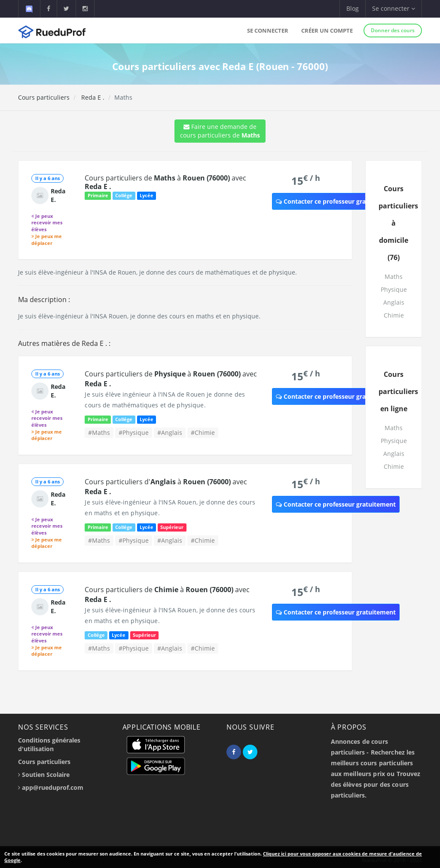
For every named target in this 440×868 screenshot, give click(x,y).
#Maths (99, 432)
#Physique (134, 432)
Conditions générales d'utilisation (49, 744)
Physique (394, 289)
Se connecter (268, 31)
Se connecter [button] (394, 8)
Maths (394, 277)
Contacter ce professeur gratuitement (336, 201)
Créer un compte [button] (327, 31)
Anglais (394, 302)
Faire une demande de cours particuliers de (220, 131)
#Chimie (203, 432)
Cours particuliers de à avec (165, 182)
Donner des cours (393, 30)
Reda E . (92, 97)
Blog (353, 8)
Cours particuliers (44, 97)
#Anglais (170, 432)
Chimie (394, 315)
